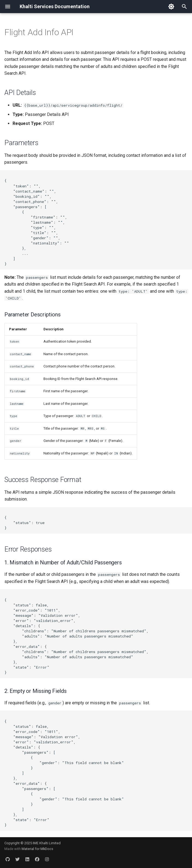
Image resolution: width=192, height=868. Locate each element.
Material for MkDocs (37, 849)
